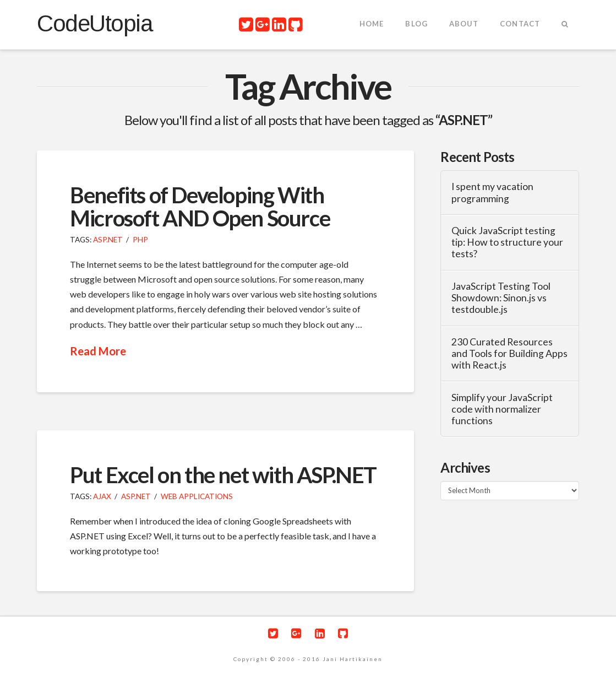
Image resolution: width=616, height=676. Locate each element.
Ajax (102, 496)
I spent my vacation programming (492, 192)
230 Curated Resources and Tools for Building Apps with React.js (509, 353)
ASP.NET (108, 239)
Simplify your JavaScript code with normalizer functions (502, 409)
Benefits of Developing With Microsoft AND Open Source (200, 207)
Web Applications (197, 496)
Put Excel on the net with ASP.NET (223, 475)
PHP (140, 239)
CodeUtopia (95, 24)
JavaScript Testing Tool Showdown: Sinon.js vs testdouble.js (501, 298)
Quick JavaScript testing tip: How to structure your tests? (507, 242)
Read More (98, 351)
